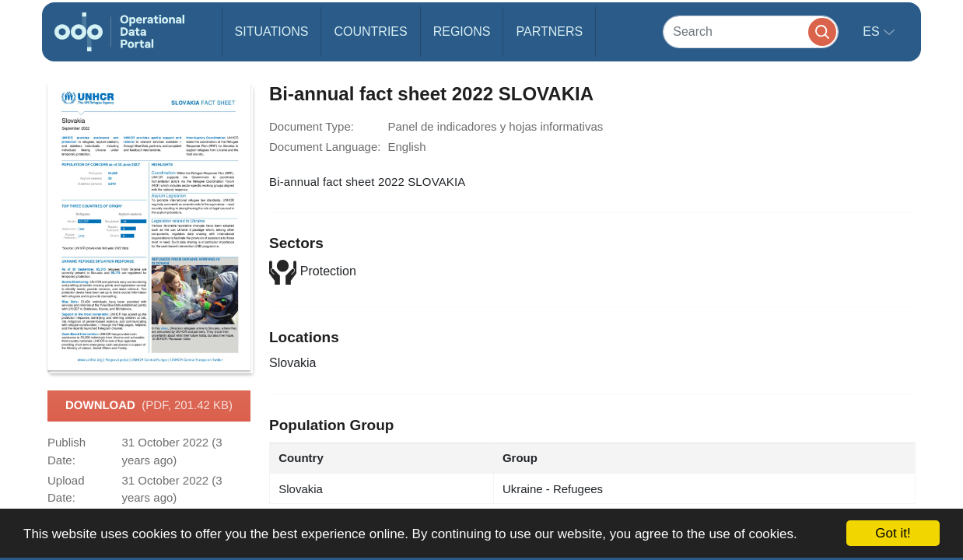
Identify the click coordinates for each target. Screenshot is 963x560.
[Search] (751, 31)
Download (149, 406)
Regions (462, 31)
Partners (549, 31)
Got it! (893, 533)
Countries (370, 31)
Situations (272, 31)
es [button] (873, 31)
